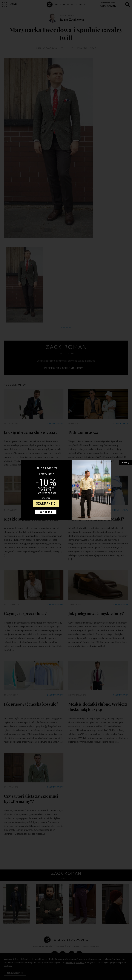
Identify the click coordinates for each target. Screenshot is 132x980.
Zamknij (125, 462)
